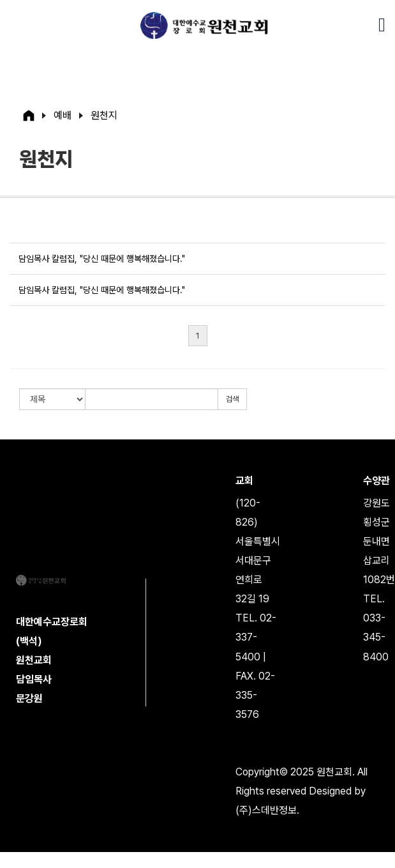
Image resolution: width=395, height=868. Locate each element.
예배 (63, 115)
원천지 (104, 115)
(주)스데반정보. (267, 810)
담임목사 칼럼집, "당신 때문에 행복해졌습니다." (102, 259)
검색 (232, 399)
